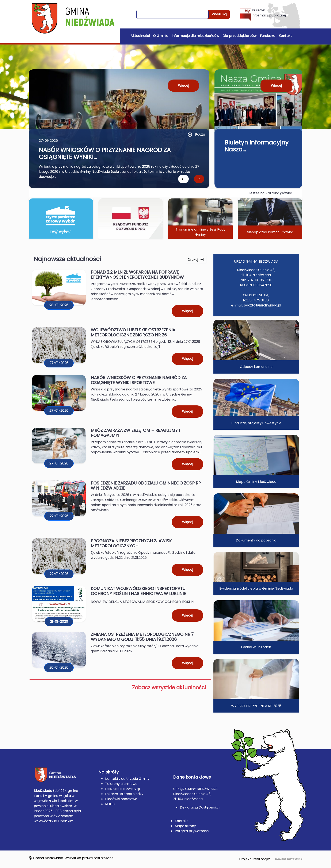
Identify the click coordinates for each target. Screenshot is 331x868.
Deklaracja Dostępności (200, 807)
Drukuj (196, 260)
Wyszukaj (219, 14)
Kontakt (285, 36)
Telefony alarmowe (121, 784)
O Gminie (161, 36)
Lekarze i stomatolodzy (124, 794)
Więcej (183, 86)
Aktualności (140, 36)
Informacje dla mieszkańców (195, 36)
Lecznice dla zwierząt (123, 789)
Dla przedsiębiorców (239, 36)
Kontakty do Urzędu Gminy (127, 779)
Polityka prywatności (192, 831)
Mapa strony (185, 826)
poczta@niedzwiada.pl (262, 305)
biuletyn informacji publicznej (263, 14)
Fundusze (268, 36)
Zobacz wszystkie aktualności (169, 688)
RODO (110, 804)
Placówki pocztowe (121, 799)
